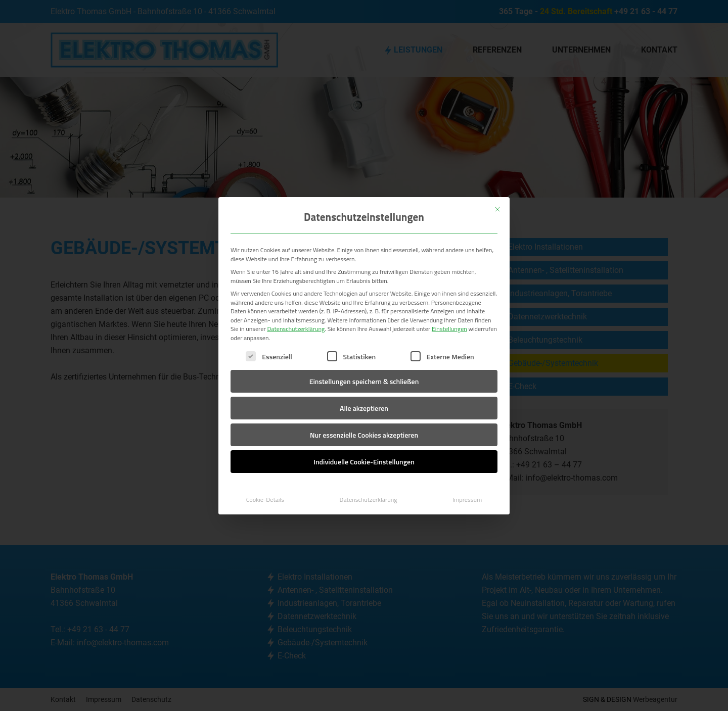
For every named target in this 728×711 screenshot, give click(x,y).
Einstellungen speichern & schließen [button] (364, 381)
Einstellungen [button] (449, 329)
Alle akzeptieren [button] (364, 408)
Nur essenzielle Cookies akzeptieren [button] (364, 435)
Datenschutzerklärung (296, 329)
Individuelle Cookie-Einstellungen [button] (364, 462)
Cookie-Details (265, 500)
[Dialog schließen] (497, 209)
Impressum (467, 500)
